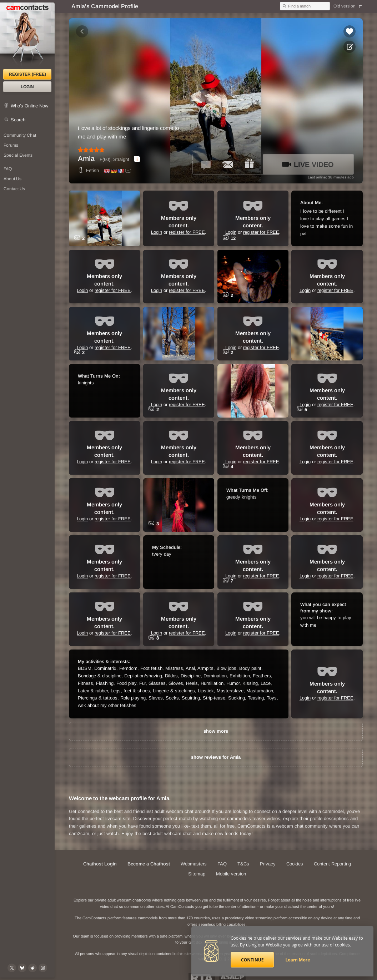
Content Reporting (332, 864)
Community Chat (20, 135)
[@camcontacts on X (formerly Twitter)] (12, 968)
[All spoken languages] (128, 171)
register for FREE (187, 233)
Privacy (268, 864)
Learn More (298, 960)
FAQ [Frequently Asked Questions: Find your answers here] (8, 169)
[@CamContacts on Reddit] (32, 968)
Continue (252, 960)
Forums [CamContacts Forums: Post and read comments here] (11, 145)
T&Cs (243, 864)
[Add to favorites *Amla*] (350, 31)
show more (216, 731)
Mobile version (231, 874)
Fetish (88, 170)
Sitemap (197, 874)
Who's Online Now (29, 106)
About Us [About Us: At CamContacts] (12, 179)
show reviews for (216, 757)
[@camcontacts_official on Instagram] (43, 968)
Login (27, 87)
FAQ (222, 864)
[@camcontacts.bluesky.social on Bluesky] (22, 968)
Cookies (295, 864)
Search (18, 120)
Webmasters (194, 864)
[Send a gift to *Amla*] (249, 164)
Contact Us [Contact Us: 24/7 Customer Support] (14, 189)
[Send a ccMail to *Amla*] (228, 164)
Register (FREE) (27, 74)
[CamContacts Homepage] (27, 36)
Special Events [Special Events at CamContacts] (18, 155)
